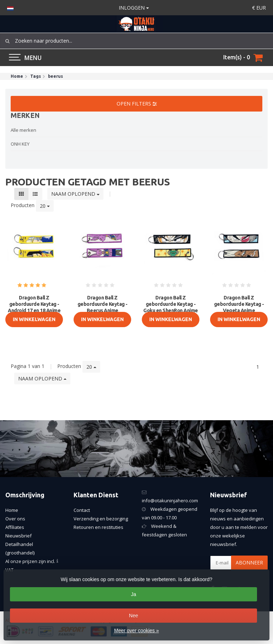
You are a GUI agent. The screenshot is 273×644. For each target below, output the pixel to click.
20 (45, 206)
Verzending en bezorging (101, 519)
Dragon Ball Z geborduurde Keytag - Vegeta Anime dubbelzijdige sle (239, 307)
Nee (134, 616)
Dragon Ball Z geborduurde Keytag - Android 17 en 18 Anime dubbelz (34, 307)
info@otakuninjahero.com (170, 500)
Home (12, 510)
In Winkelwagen (34, 319)
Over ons (15, 519)
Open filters (137, 104)
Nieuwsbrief (18, 536)
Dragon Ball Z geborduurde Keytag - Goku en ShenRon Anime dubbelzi (171, 307)
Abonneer (249, 562)
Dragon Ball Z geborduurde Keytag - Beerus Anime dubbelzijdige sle (103, 307)
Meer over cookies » (136, 631)
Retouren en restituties (98, 527)
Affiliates (15, 527)
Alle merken (23, 130)
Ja (133, 594)
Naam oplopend (75, 194)
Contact (82, 510)
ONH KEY (20, 144)
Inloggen (134, 8)
